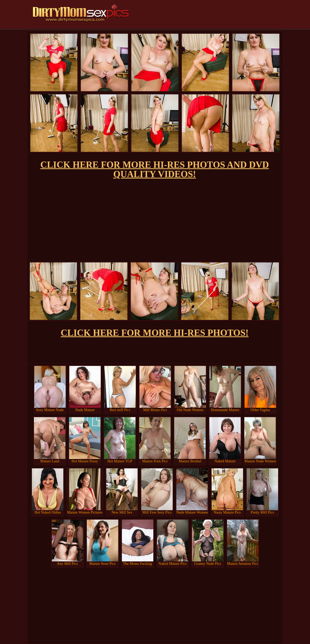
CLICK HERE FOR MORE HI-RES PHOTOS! (155, 333)
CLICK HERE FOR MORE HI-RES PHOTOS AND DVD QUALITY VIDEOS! (154, 169)
